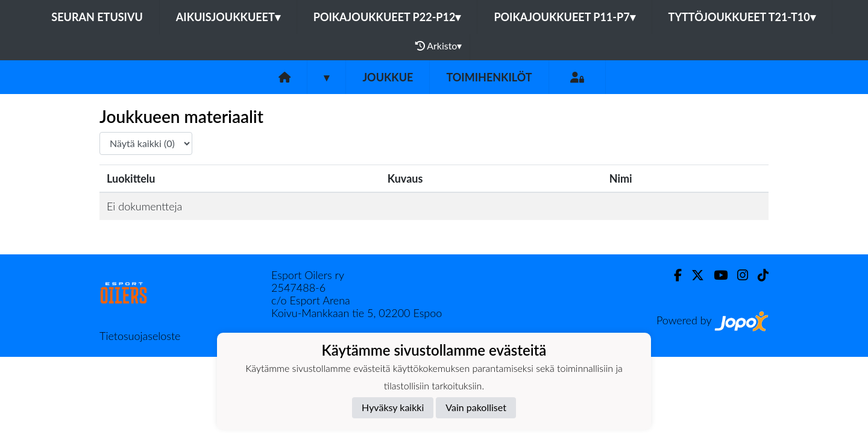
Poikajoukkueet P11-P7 (564, 17)
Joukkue (388, 77)
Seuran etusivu (97, 17)
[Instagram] (738, 275)
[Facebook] (673, 275)
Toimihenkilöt (489, 77)
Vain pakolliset (476, 407)
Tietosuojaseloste (140, 336)
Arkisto (439, 46)
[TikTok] (758, 275)
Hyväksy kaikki (393, 407)
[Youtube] (716, 275)
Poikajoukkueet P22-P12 (387, 17)
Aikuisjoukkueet (228, 17)
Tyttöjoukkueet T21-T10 (742, 17)
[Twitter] (693, 275)
